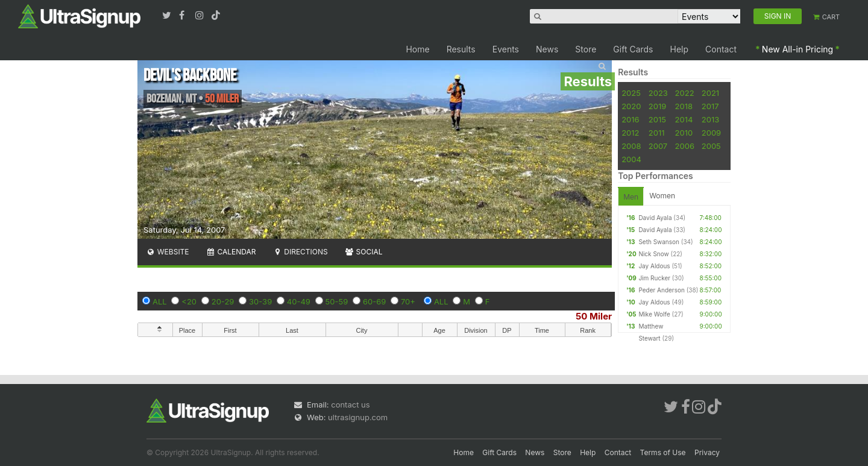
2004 (631, 159)
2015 (657, 119)
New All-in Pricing (797, 49)
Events (506, 49)
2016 (630, 119)
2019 (657, 106)
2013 (710, 119)
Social (364, 252)
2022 (685, 93)
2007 (658, 146)
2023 (658, 93)
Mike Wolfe (654, 314)
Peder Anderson (661, 290)
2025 (631, 93)
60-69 (374, 301)
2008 (631, 146)
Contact (721, 49)
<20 (189, 301)
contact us (350, 405)
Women (662, 196)
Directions (300, 252)
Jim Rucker (654, 278)
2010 (684, 133)
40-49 (299, 301)
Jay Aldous (654, 266)
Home (417, 49)
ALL (160, 301)
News (547, 49)
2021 (710, 93)
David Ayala (655, 218)
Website (168, 252)
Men (631, 197)
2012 (630, 133)
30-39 (260, 301)
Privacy (707, 452)
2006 (685, 146)
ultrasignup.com (358, 417)
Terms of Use (663, 452)
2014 (684, 119)
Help (680, 49)
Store (586, 49)
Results (461, 49)
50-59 (337, 301)
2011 (657, 133)
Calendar (231, 252)
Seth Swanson (659, 242)
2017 (710, 106)
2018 (684, 106)
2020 (631, 106)
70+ (408, 301)
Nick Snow (653, 254)
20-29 (223, 301)
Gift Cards (633, 49)
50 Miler (594, 316)
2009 (711, 133)
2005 (711, 146)
